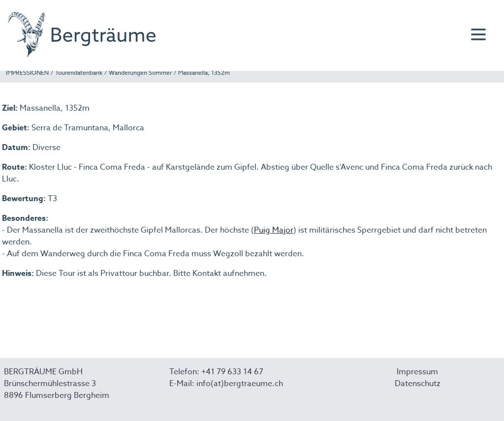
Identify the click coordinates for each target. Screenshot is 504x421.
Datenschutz (418, 384)
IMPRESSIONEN (27, 73)
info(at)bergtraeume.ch (240, 384)
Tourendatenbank (79, 73)
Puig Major (274, 230)
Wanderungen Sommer (140, 73)
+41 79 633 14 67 (232, 372)
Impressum (417, 372)
